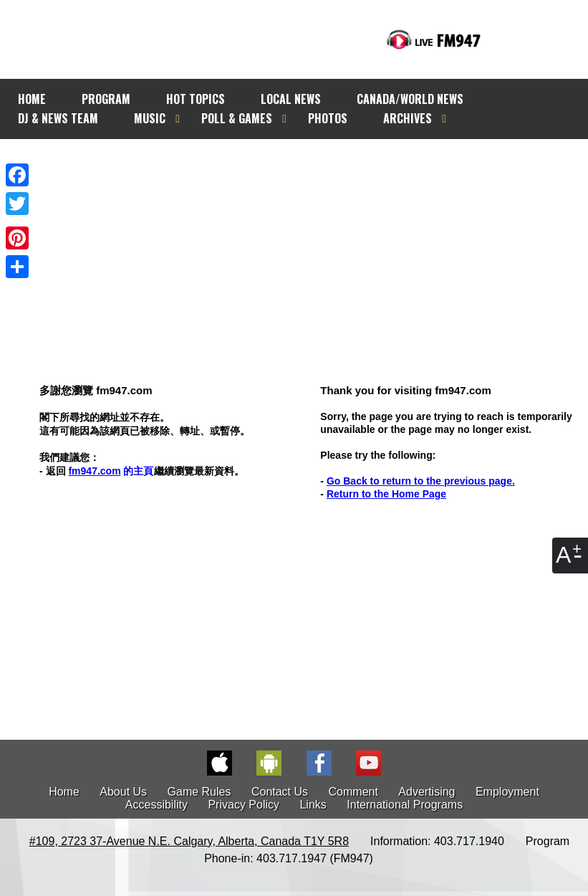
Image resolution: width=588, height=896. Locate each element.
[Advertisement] (307, 234)
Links (313, 805)
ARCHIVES (408, 118)
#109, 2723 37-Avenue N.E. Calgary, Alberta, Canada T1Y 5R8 (189, 841)
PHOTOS (328, 118)
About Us (123, 792)
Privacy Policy (244, 805)
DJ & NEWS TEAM (58, 118)
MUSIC (150, 118)
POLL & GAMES (237, 118)
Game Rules (199, 792)
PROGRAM (106, 99)
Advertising (426, 792)
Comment (353, 792)
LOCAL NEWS (291, 99)
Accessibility (156, 805)
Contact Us (280, 792)
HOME (32, 99)
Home (64, 792)
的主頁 (111, 471)
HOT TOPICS (196, 99)
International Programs (405, 805)
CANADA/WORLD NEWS (410, 99)
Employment (507, 792)
